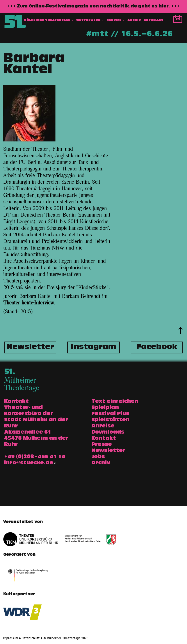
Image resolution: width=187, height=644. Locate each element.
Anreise (103, 426)
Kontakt (104, 439)
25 (178, 20)
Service (116, 20)
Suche (169, 21)
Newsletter (30, 347)
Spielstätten (110, 420)
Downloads (108, 432)
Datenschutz (31, 639)
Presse (102, 445)
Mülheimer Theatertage (48, 20)
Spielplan (105, 408)
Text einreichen (115, 402)
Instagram (93, 347)
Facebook (157, 347)
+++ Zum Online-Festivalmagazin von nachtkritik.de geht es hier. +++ (93, 7)
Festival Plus (110, 414)
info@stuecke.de (30, 463)
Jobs (98, 457)
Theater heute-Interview (29, 303)
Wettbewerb (90, 20)
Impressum (11, 639)
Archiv (134, 20)
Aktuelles (154, 20)
